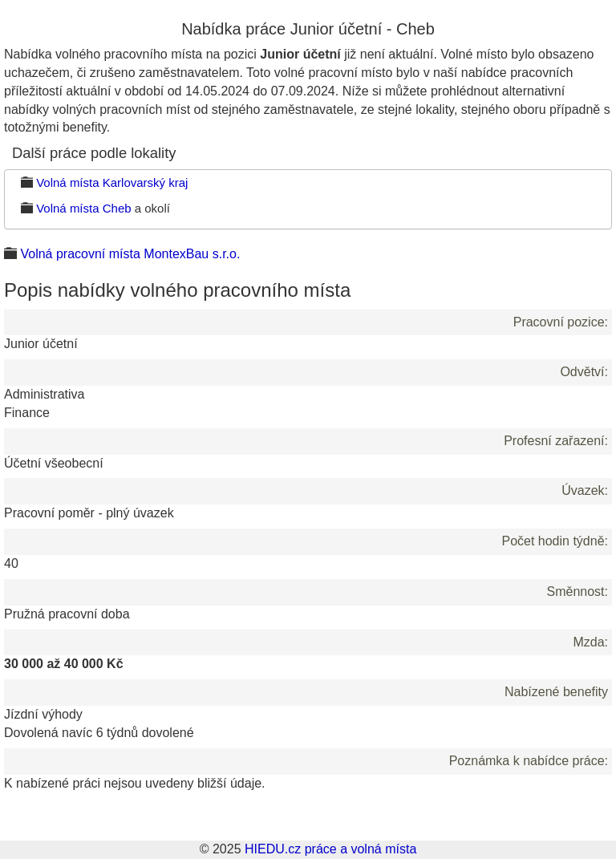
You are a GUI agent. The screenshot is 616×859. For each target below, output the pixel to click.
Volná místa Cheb (83, 208)
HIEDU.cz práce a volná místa (330, 849)
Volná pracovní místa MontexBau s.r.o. (130, 254)
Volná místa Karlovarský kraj (112, 182)
